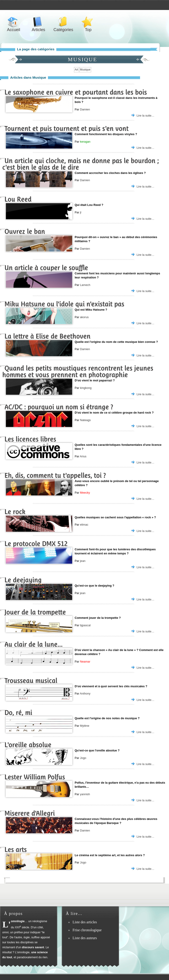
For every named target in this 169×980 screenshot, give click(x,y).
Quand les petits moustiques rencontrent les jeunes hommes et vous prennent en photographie (78, 371)
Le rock (15, 512)
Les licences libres (30, 439)
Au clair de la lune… (34, 644)
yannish (85, 794)
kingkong (86, 388)
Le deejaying (23, 580)
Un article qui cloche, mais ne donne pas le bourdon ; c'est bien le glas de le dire (81, 164)
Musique (85, 70)
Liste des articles (85, 922)
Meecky (85, 493)
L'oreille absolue (28, 745)
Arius (83, 456)
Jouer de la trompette (35, 612)
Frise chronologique (87, 930)
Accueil (14, 22)
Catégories (63, 22)
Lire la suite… (145, 116)
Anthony (85, 694)
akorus (84, 317)
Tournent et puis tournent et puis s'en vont (67, 128)
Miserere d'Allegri (30, 813)
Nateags (85, 420)
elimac (84, 525)
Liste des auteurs (85, 938)
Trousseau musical (31, 681)
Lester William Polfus (35, 777)
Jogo (83, 758)
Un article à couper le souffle (46, 268)
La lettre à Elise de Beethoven (48, 336)
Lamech (85, 285)
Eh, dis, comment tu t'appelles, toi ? (55, 475)
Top (88, 22)
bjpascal (85, 625)
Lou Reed (18, 199)
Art (76, 70)
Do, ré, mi (18, 713)
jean (83, 561)
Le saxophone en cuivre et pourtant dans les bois (76, 92)
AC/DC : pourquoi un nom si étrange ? (59, 407)
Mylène (84, 726)
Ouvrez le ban (25, 231)
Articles (38, 22)
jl (81, 212)
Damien (85, 109)
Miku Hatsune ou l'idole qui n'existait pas (64, 304)
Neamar (85, 662)
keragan (85, 142)
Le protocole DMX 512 (36, 544)
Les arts (16, 850)
